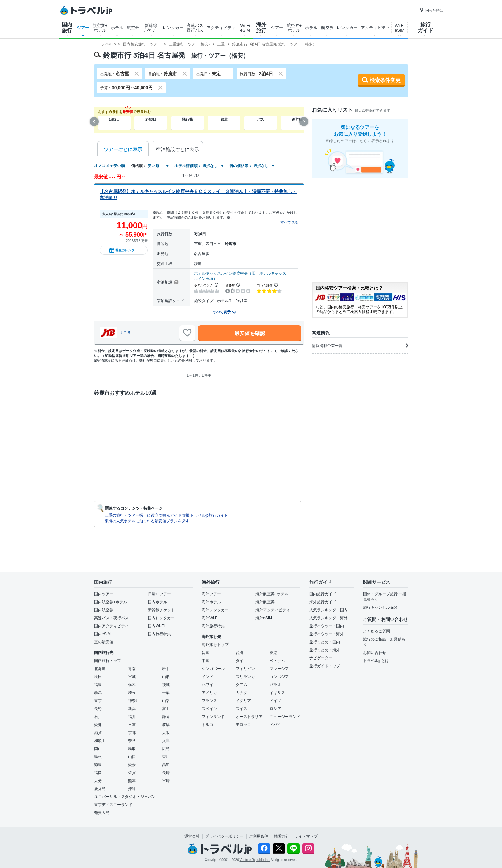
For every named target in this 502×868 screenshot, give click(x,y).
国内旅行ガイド (323, 594)
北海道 (100, 669)
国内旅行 (67, 28)
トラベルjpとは (376, 661)
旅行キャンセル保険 (380, 607)
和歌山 (100, 741)
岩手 (166, 669)
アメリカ (209, 693)
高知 (166, 765)
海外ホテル (211, 602)
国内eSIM (102, 634)
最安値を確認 (250, 333)
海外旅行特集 (213, 626)
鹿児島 (100, 789)
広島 (166, 749)
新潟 (132, 709)
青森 (132, 669)
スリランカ (245, 677)
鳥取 (132, 749)
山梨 (166, 701)
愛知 (98, 725)
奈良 (132, 741)
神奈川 (134, 701)
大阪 (166, 733)
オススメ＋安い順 (109, 166)
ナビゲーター (321, 658)
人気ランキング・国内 (328, 610)
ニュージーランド (285, 717)
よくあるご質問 (376, 631)
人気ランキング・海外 (328, 618)
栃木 (132, 685)
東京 (98, 701)
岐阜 (166, 725)
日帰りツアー (159, 594)
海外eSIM (264, 618)
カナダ (241, 693)
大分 (98, 781)
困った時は (431, 10)
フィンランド (213, 717)
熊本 (132, 781)
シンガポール (213, 669)
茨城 (166, 685)
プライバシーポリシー (224, 836)
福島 (98, 685)
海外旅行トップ (215, 645)
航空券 (133, 28)
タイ (239, 661)
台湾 (239, 653)
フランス (209, 701)
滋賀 (98, 733)
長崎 (166, 773)
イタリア (243, 701)
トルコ (207, 725)
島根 (98, 757)
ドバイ (275, 725)
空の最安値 (104, 642)
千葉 (166, 693)
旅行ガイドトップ (325, 666)
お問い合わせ (375, 653)
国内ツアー (104, 594)
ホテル (117, 28)
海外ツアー (211, 594)
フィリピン (245, 669)
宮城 (132, 677)
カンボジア (279, 677)
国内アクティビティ (111, 626)
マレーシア (279, 669)
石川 (98, 717)
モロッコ (243, 725)
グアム (241, 685)
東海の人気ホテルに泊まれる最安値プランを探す (147, 521)
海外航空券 (265, 602)
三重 (132, 725)
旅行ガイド (425, 28)
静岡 (166, 717)
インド (207, 677)
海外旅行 (261, 28)
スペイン (209, 709)
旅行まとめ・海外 (325, 650)
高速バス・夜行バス (111, 618)
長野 (98, 709)
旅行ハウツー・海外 (327, 634)
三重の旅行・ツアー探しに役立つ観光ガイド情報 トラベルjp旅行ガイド (166, 515)
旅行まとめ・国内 (325, 642)
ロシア (275, 709)
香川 (166, 757)
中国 (206, 661)
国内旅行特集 (159, 634)
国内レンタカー (161, 618)
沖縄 (132, 789)
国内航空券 (104, 610)
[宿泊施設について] (176, 282)
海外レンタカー (215, 610)
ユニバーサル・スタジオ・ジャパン (125, 797)
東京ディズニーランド (113, 805)
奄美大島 (102, 813)
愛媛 (132, 765)
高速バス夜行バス (195, 28)
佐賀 (132, 773)
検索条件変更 (385, 80)
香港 (273, 653)
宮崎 (166, 781)
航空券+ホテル (100, 28)
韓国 (206, 653)
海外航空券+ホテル (272, 594)
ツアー (83, 28)
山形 (166, 677)
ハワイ (207, 685)
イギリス (277, 693)
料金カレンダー (124, 250)
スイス (241, 709)
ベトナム (277, 661)
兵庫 (166, 741)
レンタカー (173, 28)
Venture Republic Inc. (255, 860)
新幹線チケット (151, 28)
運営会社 (192, 836)
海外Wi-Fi (210, 618)
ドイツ (275, 701)
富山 (166, 709)
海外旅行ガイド (323, 602)
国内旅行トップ (108, 661)
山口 (132, 757)
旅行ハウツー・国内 (327, 626)
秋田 (98, 677)
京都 (132, 733)
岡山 (98, 749)
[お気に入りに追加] (187, 333)
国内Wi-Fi (156, 626)
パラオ (275, 685)
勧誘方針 (281, 836)
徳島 (98, 765)
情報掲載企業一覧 (360, 346)
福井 (132, 717)
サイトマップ (306, 836)
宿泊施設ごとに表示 (178, 149)
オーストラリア (249, 717)
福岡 (98, 773)
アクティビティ (221, 28)
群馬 (98, 693)
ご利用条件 (259, 836)
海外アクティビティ (273, 610)
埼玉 (132, 693)
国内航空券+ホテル (111, 602)
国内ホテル (158, 602)
